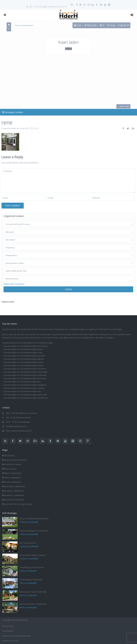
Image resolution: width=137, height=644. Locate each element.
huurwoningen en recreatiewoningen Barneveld (25, 395)
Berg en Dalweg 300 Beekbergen (34, 518)
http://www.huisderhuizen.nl (19, 431)
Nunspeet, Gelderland (14, 491)
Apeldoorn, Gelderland (14, 495)
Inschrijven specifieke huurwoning (16, 636)
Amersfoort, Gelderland (14, 486)
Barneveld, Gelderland (14, 500)
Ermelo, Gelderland (12, 482)
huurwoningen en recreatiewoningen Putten (23, 362)
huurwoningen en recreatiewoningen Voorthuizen (26, 398)
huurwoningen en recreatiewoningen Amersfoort (26, 346)
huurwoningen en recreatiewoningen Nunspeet (25, 378)
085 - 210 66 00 (36, 7)
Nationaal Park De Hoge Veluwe (18, 504)
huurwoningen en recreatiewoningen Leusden (24, 356)
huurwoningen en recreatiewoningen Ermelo (24, 365)
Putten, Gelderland (12, 478)
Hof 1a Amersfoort (28, 543)
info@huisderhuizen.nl (57, 7)
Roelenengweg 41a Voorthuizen (34, 531)
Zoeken (68, 289)
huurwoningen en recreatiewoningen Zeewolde (25, 375)
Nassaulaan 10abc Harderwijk (33, 592)
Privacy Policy (8, 626)
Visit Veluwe (9, 455)
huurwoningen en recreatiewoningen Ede (22, 391)
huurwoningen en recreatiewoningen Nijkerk (24, 359)
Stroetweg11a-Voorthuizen (32, 567)
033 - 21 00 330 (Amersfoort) (18, 418)
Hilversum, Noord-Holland (15, 460)
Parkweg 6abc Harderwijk (31, 580)
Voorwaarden (8, 631)
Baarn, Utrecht (10, 469)
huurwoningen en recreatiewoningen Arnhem (24, 388)
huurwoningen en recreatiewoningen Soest (23, 352)
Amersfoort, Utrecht (12, 464)
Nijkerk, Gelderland (12, 473)
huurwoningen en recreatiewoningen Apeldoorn (25, 385)
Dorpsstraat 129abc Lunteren (33, 555)
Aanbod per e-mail (10, 641)
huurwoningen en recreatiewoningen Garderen (25, 369)
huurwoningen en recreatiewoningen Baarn (23, 349)
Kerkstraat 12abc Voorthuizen (33, 604)
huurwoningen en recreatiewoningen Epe (22, 382)
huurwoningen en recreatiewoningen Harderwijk (25, 372)
